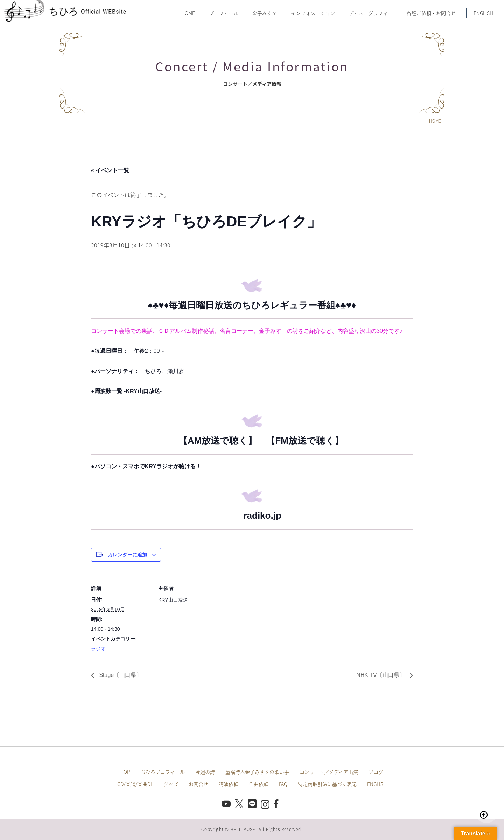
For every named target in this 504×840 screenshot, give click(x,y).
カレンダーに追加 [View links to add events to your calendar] (127, 555)
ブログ (376, 772)
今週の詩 (205, 772)
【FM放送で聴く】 (305, 441)
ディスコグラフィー (371, 13)
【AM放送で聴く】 (218, 441)
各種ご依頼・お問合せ (431, 13)
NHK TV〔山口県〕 (381, 675)
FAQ (283, 784)
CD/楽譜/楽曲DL (135, 784)
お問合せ (198, 784)
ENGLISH (483, 13)
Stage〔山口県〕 (120, 675)
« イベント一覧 (110, 170)
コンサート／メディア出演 (329, 772)
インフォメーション (313, 13)
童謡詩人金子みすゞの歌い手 (257, 772)
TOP (125, 772)
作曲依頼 (259, 784)
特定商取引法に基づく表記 (327, 784)
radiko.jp (262, 516)
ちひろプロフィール (163, 772)
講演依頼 (229, 784)
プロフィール (224, 13)
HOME (188, 13)
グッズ (171, 784)
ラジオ (98, 649)
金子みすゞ (265, 13)
